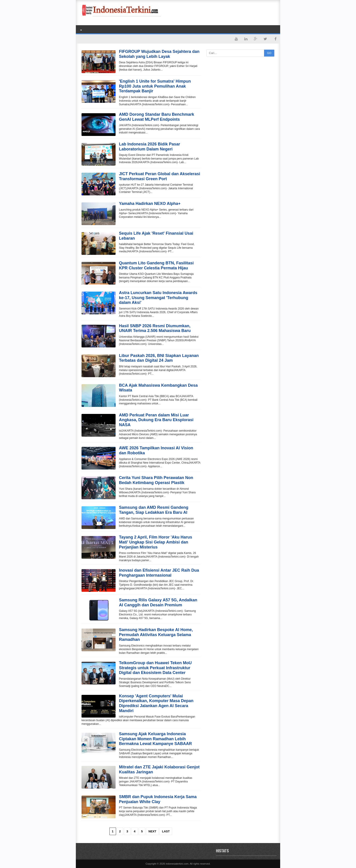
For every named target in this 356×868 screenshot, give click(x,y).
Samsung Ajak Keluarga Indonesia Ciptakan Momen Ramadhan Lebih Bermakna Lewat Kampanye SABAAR (155, 739)
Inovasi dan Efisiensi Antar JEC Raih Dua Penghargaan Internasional (159, 573)
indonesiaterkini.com (177, 864)
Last (166, 831)
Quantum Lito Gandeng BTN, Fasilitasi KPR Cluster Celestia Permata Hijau (156, 266)
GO (269, 53)
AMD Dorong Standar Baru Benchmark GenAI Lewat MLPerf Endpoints (157, 117)
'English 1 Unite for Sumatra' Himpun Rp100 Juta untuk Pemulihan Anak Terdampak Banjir (155, 86)
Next (152, 831)
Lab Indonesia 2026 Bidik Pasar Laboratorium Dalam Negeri (150, 147)
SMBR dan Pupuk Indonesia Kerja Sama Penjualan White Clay (158, 799)
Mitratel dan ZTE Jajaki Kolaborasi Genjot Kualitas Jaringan (159, 770)
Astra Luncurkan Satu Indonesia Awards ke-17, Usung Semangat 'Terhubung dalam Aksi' (158, 298)
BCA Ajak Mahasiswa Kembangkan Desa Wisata (158, 388)
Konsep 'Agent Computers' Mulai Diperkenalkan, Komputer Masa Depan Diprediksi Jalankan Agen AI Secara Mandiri (156, 703)
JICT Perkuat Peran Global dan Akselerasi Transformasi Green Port (159, 176)
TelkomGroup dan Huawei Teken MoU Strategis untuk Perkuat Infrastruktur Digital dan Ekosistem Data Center (155, 668)
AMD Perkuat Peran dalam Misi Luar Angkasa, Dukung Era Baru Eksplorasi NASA (156, 420)
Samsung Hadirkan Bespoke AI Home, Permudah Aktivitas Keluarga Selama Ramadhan (156, 635)
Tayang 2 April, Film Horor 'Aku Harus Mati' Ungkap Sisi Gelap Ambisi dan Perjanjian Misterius (156, 542)
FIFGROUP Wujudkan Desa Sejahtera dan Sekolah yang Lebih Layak (159, 54)
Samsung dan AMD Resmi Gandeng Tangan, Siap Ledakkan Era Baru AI (154, 510)
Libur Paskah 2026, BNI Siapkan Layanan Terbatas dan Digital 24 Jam (159, 358)
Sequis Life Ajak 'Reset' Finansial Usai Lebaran (156, 236)
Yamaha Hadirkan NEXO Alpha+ (150, 204)
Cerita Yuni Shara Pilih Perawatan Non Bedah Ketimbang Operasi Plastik (156, 480)
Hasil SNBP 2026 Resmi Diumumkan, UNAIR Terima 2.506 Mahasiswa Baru (155, 328)
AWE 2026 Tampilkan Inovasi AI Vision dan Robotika (156, 450)
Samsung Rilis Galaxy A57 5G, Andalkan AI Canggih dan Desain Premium (158, 602)
